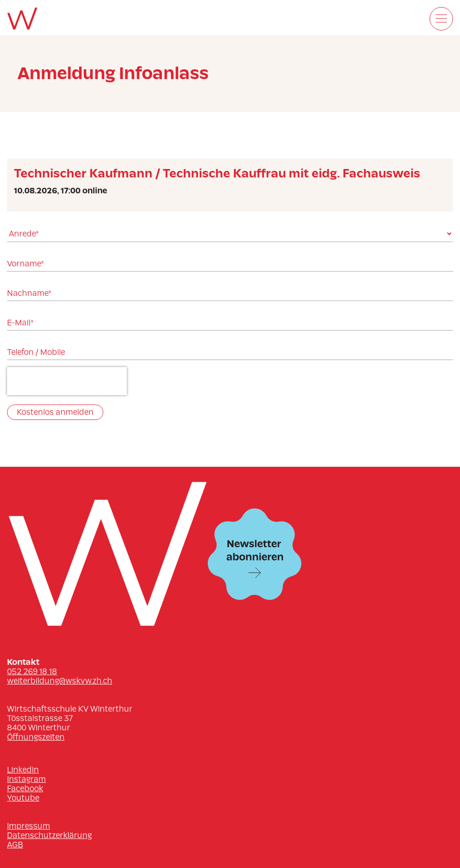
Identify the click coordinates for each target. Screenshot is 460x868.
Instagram (26, 779)
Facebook (25, 788)
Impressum (29, 826)
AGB (15, 845)
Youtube (23, 798)
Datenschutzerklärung (49, 835)
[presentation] (67, 381)
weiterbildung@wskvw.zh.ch (60, 681)
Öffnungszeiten (36, 737)
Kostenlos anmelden (55, 412)
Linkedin (23, 770)
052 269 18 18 (32, 671)
